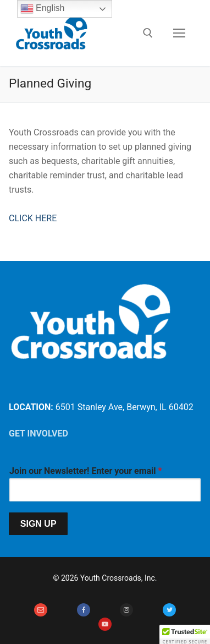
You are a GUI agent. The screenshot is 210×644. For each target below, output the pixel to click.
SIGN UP (38, 524)
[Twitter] (169, 610)
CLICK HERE (33, 218)
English (43, 9)
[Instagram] (126, 610)
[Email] (41, 610)
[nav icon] (179, 33)
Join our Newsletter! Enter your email (85, 471)
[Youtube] (105, 624)
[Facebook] (84, 610)
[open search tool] (148, 33)
